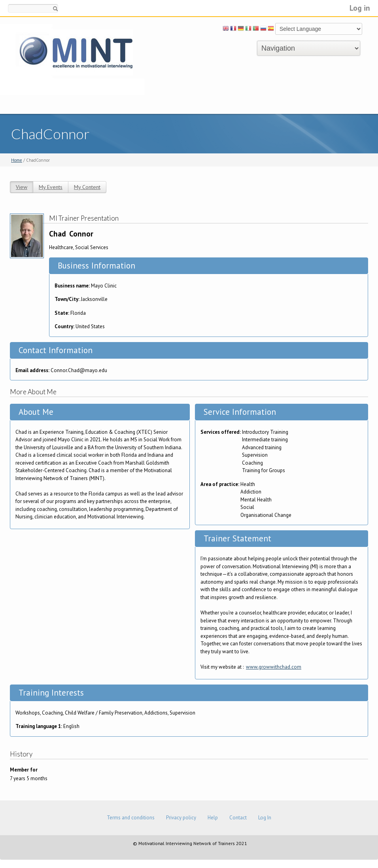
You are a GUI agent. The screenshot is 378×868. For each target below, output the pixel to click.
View (22, 187)
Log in (360, 8)
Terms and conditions (131, 818)
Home (17, 160)
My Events (51, 187)
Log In (265, 818)
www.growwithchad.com (274, 667)
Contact (238, 818)
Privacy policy (181, 818)
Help (213, 818)
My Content (87, 187)
